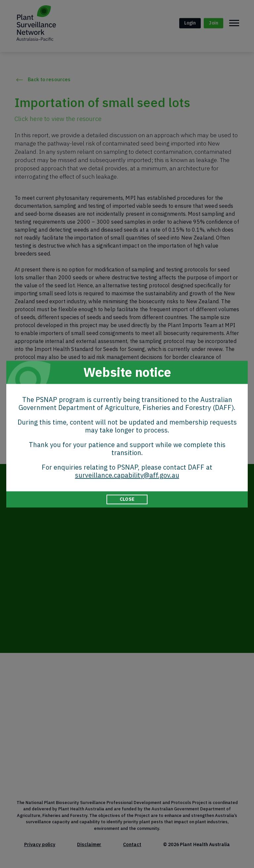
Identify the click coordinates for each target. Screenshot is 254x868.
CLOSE (127, 499)
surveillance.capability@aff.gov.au (127, 475)
